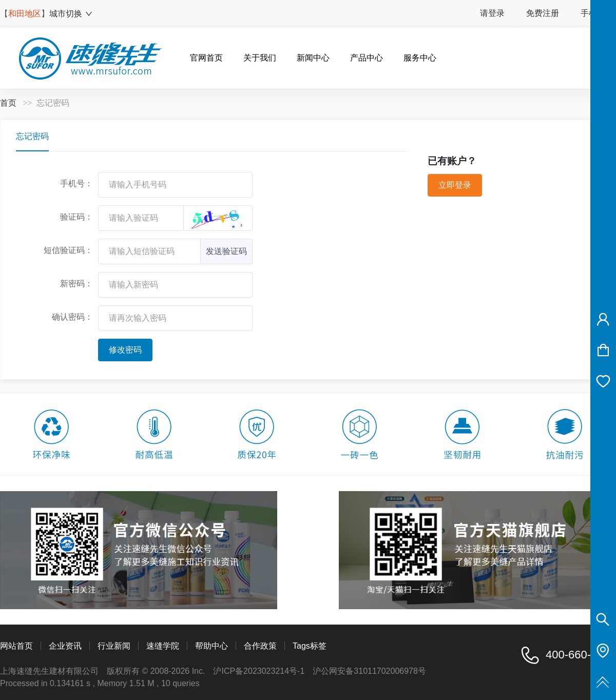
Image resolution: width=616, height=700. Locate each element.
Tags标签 (310, 646)
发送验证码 (226, 251)
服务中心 (420, 58)
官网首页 (206, 58)
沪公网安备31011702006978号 (369, 671)
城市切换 (71, 14)
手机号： (76, 183)
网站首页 (16, 646)
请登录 (492, 13)
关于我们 (260, 58)
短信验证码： (68, 250)
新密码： (76, 284)
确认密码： (72, 317)
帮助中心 (211, 646)
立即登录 (455, 185)
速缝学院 (163, 646)
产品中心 (367, 58)
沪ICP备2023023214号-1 (259, 671)
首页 (8, 103)
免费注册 (543, 13)
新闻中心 (313, 58)
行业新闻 (114, 646)
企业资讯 (65, 646)
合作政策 (260, 646)
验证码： (76, 217)
